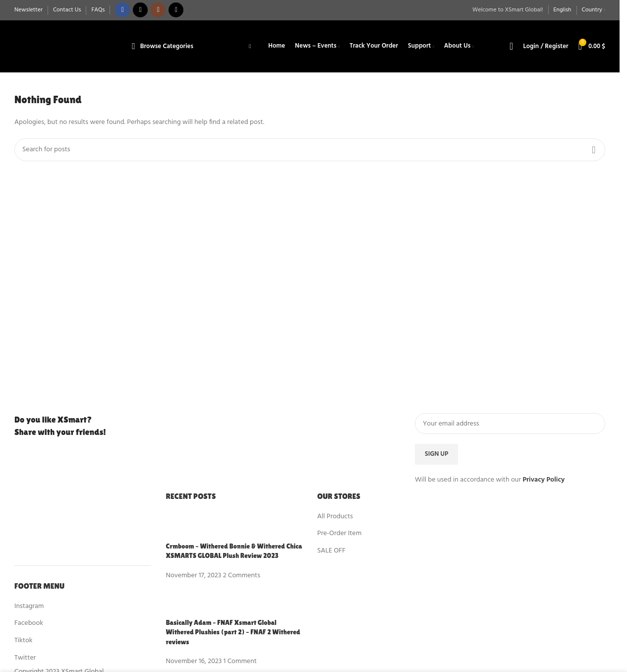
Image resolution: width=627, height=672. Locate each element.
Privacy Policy (543, 480)
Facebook (29, 624)
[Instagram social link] (158, 10)
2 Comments (242, 576)
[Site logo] (65, 46)
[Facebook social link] (122, 10)
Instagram (29, 606)
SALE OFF (331, 551)
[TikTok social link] (176, 10)
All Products (335, 517)
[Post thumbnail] (185, 527)
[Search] (511, 47)
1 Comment (240, 662)
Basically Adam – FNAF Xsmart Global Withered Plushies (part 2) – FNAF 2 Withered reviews (233, 632)
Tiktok (23, 641)
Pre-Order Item (339, 534)
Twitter (25, 658)
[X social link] (140, 10)
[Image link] (69, 520)
